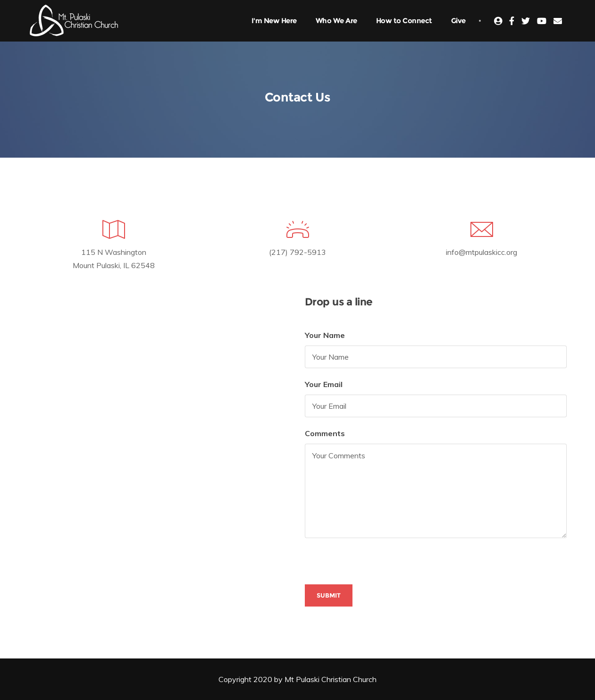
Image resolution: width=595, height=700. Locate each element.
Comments (325, 433)
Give (458, 21)
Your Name (325, 335)
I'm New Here (274, 21)
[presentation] (377, 566)
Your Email (324, 384)
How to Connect (404, 21)
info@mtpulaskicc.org (482, 252)
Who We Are (336, 21)
